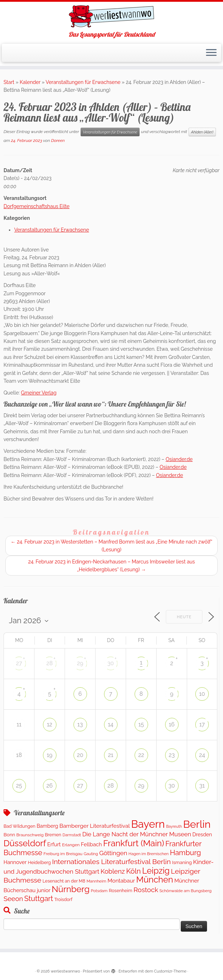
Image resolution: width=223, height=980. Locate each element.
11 (19, 724)
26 (50, 786)
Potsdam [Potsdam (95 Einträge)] (99, 891)
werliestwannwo (66, 971)
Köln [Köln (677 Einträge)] (133, 871)
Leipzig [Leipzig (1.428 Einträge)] (156, 871)
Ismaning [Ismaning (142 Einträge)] (182, 862)
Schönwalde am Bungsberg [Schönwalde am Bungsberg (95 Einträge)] (186, 891)
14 (111, 724)
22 (141, 755)
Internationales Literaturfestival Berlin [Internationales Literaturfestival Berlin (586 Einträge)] (111, 862)
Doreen (58, 141)
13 (80, 724)
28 (50, 663)
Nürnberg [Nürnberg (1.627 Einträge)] (70, 889)
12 (50, 724)
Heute (184, 617)
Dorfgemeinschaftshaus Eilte (37, 206)
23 (172, 755)
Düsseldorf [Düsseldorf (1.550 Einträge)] (25, 843)
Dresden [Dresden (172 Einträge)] (202, 835)
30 (110, 663)
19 (49, 755)
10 (202, 694)
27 (19, 663)
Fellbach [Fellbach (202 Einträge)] (91, 844)
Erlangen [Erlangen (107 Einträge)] (71, 845)
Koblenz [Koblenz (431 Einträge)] (113, 871)
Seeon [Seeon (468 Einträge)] (13, 899)
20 (80, 755)
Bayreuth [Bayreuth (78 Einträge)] (174, 826)
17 (202, 724)
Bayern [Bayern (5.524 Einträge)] (148, 824)
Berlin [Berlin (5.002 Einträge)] (197, 824)
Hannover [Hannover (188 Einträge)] (15, 862)
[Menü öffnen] (211, 53)
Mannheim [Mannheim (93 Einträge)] (97, 881)
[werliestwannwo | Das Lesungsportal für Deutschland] (111, 16)
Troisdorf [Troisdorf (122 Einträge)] (63, 899)
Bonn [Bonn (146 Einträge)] (9, 835)
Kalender (30, 82)
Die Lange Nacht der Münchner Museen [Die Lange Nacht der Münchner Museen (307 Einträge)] (137, 834)
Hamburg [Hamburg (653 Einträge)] (186, 853)
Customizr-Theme (170, 971)
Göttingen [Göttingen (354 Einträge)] (113, 853)
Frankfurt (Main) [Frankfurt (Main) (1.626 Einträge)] (134, 843)
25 (19, 786)
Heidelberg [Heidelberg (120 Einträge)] (40, 862)
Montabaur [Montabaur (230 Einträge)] (121, 881)
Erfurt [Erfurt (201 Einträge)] (54, 844)
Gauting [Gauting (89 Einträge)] (91, 854)
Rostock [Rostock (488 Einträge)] (146, 890)
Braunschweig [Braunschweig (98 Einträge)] (30, 835)
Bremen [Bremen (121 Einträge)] (53, 835)
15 (141, 724)
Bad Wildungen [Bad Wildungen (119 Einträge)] (20, 826)
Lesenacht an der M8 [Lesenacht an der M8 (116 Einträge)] (64, 881)
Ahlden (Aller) (202, 132)
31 (202, 786)
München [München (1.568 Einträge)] (154, 880)
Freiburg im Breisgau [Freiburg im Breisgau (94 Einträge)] (63, 854)
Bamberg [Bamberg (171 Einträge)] (47, 826)
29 (80, 663)
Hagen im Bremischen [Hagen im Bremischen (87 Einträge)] (149, 854)
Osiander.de (179, 459)
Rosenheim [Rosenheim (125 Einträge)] (120, 891)
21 (111, 755)
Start (9, 82)
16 (172, 724)
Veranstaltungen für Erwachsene (83, 82)
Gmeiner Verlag (39, 393)
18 (19, 755)
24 (202, 755)
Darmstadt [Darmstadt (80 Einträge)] (72, 835)
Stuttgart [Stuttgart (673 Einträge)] (39, 899)
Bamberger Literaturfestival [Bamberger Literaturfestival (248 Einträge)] (94, 826)
